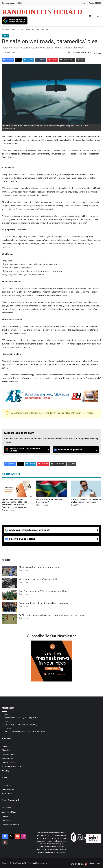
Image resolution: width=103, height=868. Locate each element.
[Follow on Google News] (76, 450)
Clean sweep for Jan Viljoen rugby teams (39, 567)
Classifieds (6, 808)
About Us (6, 750)
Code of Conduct (9, 762)
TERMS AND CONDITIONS (12, 767)
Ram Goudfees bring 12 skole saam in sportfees (43, 591)
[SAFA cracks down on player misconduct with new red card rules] (9, 619)
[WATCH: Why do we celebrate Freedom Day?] (51, 489)
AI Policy (5, 771)
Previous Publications (11, 754)
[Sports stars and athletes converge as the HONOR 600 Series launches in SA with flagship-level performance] (17, 489)
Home (5, 30)
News (13, 30)
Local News (7, 785)
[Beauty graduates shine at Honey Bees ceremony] (9, 607)
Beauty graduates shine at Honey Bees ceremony (43, 603)
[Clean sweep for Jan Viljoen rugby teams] (9, 571)
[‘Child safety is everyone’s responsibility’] (9, 583)
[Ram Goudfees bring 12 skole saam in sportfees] (9, 595)
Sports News (7, 793)
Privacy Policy (8, 758)
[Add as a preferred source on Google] (15, 20)
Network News (8, 789)
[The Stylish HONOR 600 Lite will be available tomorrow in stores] (86, 489)
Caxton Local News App (12, 824)
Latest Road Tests (9, 812)
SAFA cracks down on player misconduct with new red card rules (51, 615)
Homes (5, 816)
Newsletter (6, 820)
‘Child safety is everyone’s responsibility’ (39, 579)
